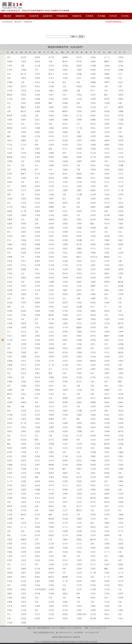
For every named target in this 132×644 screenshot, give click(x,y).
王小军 (65, 535)
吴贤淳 (65, 303)
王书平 (93, 211)
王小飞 (65, 527)
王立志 (51, 531)
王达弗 (121, 319)
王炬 (37, 140)
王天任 (24, 265)
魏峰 (120, 382)
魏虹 (78, 419)
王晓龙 (93, 319)
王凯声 (93, 481)
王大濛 (37, 66)
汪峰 (37, 510)
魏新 (50, 103)
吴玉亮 (24, 373)
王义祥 (79, 456)
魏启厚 (51, 519)
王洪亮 (65, 427)
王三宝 (65, 485)
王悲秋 (24, 382)
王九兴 (24, 332)
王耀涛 (93, 490)
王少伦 (51, 78)
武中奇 (79, 61)
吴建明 (79, 249)
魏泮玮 (51, 569)
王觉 (64, 419)
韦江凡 (79, 57)
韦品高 (79, 211)
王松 (9, 564)
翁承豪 (121, 286)
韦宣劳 (107, 436)
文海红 (24, 103)
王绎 (106, 91)
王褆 (78, 602)
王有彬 (93, 585)
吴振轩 (107, 494)
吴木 (37, 319)
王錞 (9, 348)
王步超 (37, 340)
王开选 (24, 91)
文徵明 (93, 132)
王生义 (37, 498)
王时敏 (24, 386)
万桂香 (24, 327)
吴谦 (120, 128)
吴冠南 (65, 66)
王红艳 (24, 618)
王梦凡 (93, 556)
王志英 (65, 307)
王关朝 (24, 452)
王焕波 (10, 552)
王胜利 (121, 178)
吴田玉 (79, 290)
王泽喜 (10, 91)
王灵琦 (93, 406)
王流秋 (79, 618)
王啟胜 (37, 249)
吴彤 (37, 610)
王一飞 (107, 57)
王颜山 (37, 556)
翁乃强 (24, 440)
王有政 (93, 57)
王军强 (37, 236)
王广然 (79, 116)
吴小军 (37, 535)
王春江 (10, 527)
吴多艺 (37, 406)
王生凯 (24, 415)
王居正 (24, 394)
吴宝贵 (51, 307)
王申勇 (37, 265)
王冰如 (51, 240)
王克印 (10, 286)
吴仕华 (24, 86)
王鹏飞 (37, 373)
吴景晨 (121, 598)
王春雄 (93, 170)
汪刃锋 (65, 265)
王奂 (23, 219)
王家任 (10, 610)
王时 (37, 564)
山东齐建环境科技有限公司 (68, 642)
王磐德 (51, 377)
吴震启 (65, 618)
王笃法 (37, 327)
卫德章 (93, 282)
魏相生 (65, 111)
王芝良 (37, 365)
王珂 (37, 70)
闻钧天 (121, 585)
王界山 (65, 253)
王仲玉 (51, 394)
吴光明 (51, 224)
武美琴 (51, 573)
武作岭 (51, 132)
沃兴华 (107, 585)
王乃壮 (10, 145)
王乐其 (93, 440)
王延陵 (37, 311)
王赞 (23, 66)
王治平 (93, 506)
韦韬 (64, 569)
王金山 (121, 618)
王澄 (106, 539)
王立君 (121, 494)
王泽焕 (79, 344)
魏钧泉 (121, 282)
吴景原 (24, 323)
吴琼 (106, 519)
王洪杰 (24, 477)
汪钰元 (37, 423)
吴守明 (121, 116)
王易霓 (10, 598)
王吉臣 (37, 560)
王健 (78, 91)
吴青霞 (24, 186)
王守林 (37, 361)
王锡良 (107, 170)
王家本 (51, 257)
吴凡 (64, 199)
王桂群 (37, 232)
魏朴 (50, 515)
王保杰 (51, 145)
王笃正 (51, 502)
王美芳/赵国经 (40, 589)
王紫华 (65, 494)
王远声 (37, 107)
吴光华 (79, 273)
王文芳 (65, 136)
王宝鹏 (79, 411)
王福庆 (93, 569)
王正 (37, 436)
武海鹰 (10, 257)
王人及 (51, 232)
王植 (120, 602)
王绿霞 (37, 344)
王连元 (10, 357)
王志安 (51, 556)
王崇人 (93, 178)
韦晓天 (51, 506)
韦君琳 (121, 219)
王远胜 (10, 215)
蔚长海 (107, 502)
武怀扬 (37, 103)
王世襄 (107, 357)
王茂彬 (65, 261)
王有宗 (121, 361)
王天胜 (37, 136)
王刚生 (24, 502)
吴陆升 (79, 282)
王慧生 (24, 78)
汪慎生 (65, 219)
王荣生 (79, 610)
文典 (37, 506)
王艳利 (65, 99)
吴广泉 (51, 57)
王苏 (106, 298)
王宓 (50, 170)
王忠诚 (37, 444)
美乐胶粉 (54, 642)
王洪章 (93, 95)
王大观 (10, 340)
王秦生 (24, 236)
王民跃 (24, 95)
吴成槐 (10, 361)
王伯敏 (51, 194)
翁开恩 (121, 269)
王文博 (79, 490)
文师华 (24, 606)
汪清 (120, 132)
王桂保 (79, 361)
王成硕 (37, 128)
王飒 (9, 132)
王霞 (120, 535)
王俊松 (107, 124)
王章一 (24, 298)
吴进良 (93, 116)
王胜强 (79, 494)
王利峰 (93, 145)
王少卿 (93, 194)
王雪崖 (107, 319)
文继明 (65, 232)
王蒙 (78, 386)
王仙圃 (79, 307)
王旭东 (79, 373)
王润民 (10, 352)
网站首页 (18, 22)
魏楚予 (107, 336)
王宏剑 (51, 136)
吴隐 (9, 398)
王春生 (79, 269)
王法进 (24, 544)
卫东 (23, 377)
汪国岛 (65, 107)
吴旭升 (10, 461)
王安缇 (65, 415)
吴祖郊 (121, 477)
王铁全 (37, 207)
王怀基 (107, 278)
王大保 (107, 261)
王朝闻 (51, 165)
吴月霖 (51, 602)
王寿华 (93, 485)
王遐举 (79, 70)
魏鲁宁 (24, 174)
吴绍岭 (121, 564)
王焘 (23, 282)
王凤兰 (51, 95)
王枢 (9, 78)
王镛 (50, 61)
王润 (9, 74)
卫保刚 (37, 419)
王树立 (24, 369)
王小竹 (65, 369)
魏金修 (10, 157)
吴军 (78, 440)
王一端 (79, 128)
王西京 (37, 386)
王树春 (93, 61)
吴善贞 (121, 95)
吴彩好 (107, 402)
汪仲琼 (93, 186)
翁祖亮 (107, 311)
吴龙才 (65, 174)
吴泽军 (10, 452)
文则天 (24, 99)
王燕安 (121, 290)
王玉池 (121, 157)
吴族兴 (79, 402)
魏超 (9, 444)
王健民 (93, 298)
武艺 (9, 57)
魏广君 (24, 74)
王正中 (51, 190)
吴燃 (92, 174)
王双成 (24, 498)
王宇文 (79, 323)
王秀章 (24, 431)
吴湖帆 (121, 70)
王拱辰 (24, 61)
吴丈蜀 (10, 606)
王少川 (37, 523)
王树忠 (65, 70)
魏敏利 (24, 539)
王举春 (10, 323)
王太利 (37, 515)
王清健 (79, 340)
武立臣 (10, 456)
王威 (120, 278)
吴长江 (121, 82)
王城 (92, 448)
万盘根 (24, 215)
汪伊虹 (79, 303)
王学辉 (121, 194)
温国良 (10, 211)
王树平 (37, 465)
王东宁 (107, 394)
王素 (92, 602)
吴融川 (121, 402)
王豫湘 (51, 348)
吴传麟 (79, 240)
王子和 (65, 327)
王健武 (65, 170)
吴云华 (121, 203)
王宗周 (93, 477)
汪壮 (106, 556)
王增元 (10, 174)
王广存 (121, 573)
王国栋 (107, 244)
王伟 (9, 203)
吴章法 (93, 165)
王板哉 (121, 228)
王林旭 (107, 581)
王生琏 (65, 165)
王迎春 (10, 327)
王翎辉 (10, 382)
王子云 (107, 182)
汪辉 (9, 502)
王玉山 (51, 332)
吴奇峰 (37, 228)
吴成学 (24, 461)
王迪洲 (37, 606)
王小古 (93, 249)
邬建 (9, 406)
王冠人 (121, 377)
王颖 (78, 170)
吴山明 (24, 57)
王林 (78, 165)
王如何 (107, 174)
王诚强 (79, 415)
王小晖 (65, 523)
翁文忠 (121, 340)
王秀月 (24, 548)
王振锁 (107, 178)
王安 (120, 249)
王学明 (24, 303)
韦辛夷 (51, 523)
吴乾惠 (107, 236)
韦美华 (10, 448)
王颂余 (37, 199)
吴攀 (9, 194)
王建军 (65, 411)
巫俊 (37, 145)
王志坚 (121, 253)
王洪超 (65, 519)
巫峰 (106, 211)
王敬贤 (121, 419)
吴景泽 (107, 219)
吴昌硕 (93, 70)
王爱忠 (24, 207)
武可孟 (24, 465)
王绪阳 (79, 332)
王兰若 (79, 265)
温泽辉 (65, 398)
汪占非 (37, 203)
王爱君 (24, 419)
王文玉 (10, 149)
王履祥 (79, 319)
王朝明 (79, 253)
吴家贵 (107, 157)
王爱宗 (10, 539)
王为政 (121, 66)
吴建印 (121, 99)
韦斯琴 (107, 82)
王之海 (24, 348)
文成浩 (65, 431)
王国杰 (24, 444)
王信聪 (24, 116)
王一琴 (107, 577)
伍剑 (106, 598)
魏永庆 (24, 515)
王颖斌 (79, 519)
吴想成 (37, 481)
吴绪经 (65, 132)
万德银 (65, 120)
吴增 (50, 552)
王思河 (107, 461)
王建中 (51, 390)
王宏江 (37, 120)
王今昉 (24, 510)
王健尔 (121, 610)
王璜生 (51, 323)
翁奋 (9, 411)
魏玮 (78, 594)
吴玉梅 (10, 303)
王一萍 (10, 481)
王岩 (120, 307)
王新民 (65, 91)
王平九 (37, 461)
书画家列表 (28, 22)
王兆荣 (51, 382)
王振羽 (121, 427)
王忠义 (93, 261)
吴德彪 (65, 402)
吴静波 (107, 282)
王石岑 (51, 261)
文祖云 (93, 128)
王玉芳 (37, 415)
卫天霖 (65, 436)
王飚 (120, 261)
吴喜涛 (51, 402)
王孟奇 (51, 70)
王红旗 (65, 465)
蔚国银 (24, 170)
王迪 (9, 165)
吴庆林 (37, 57)
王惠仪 (37, 431)
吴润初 (24, 585)
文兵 (106, 344)
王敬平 (37, 149)
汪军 (78, 556)
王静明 (65, 390)
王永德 (51, 215)
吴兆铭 (65, 140)
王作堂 (121, 91)
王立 (50, 369)
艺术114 (38, 642)
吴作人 (37, 124)
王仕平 (65, 544)
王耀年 (121, 577)
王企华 (121, 186)
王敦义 (79, 552)
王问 (64, 394)
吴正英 (10, 369)
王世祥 (93, 327)
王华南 (51, 344)
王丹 (9, 614)
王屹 (64, 452)
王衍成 (51, 186)
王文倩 (51, 269)
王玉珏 (121, 153)
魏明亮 (121, 107)
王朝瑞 (24, 240)
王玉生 (37, 502)
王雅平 (51, 211)
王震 (50, 539)
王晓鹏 (37, 490)
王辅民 (79, 161)
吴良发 (65, 377)
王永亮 (79, 573)
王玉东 (93, 519)
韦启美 (121, 140)
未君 (120, 606)
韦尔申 (107, 618)
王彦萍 (24, 602)
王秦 (37, 116)
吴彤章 (51, 352)
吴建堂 (107, 74)
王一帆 (121, 190)
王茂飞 (93, 560)
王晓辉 (10, 61)
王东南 (37, 95)
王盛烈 (24, 294)
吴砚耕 (51, 219)
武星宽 (10, 589)
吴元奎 (65, 352)
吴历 (106, 382)
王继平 (107, 373)
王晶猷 (79, 228)
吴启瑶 (65, 145)
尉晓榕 (65, 57)
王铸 (120, 552)
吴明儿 (107, 614)
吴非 (23, 319)
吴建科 (93, 207)
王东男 (107, 440)
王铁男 (24, 448)
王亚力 (37, 448)
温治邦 (121, 398)
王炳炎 (65, 215)
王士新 (51, 544)
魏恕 (50, 373)
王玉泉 (79, 286)
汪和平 (107, 477)
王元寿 (10, 515)
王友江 (24, 261)
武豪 (37, 477)
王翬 (78, 132)
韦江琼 (107, 224)
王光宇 (10, 278)
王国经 (107, 332)
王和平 (37, 298)
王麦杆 (24, 232)
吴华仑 (24, 365)
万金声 (65, 444)
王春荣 (65, 315)
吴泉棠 (121, 544)
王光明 (107, 132)
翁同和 (79, 66)
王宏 (23, 182)
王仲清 (51, 278)
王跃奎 (93, 365)
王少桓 (24, 535)
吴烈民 (65, 236)
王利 (9, 298)
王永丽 (107, 103)
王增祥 (24, 132)
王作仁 (93, 344)
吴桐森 (107, 207)
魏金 (64, 589)
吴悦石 (93, 527)
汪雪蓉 (24, 344)
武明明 (51, 157)
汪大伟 (121, 506)
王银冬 (93, 161)
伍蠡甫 (51, 207)
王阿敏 (79, 74)
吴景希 (65, 332)
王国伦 (10, 153)
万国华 (51, 203)
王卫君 (37, 569)
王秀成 (93, 340)
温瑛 (106, 294)
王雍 (9, 111)
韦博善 (65, 490)
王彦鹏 (51, 444)
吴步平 (107, 456)
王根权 (93, 456)
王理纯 (10, 86)
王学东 (93, 352)
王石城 (10, 273)
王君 (9, 107)
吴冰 (64, 82)
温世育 (10, 506)
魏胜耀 (65, 577)
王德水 (121, 456)
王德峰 (93, 461)
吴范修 (79, 465)
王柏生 (121, 224)
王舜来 (10, 120)
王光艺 (93, 494)
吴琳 (64, 498)
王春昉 (37, 548)
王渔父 (107, 199)
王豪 (120, 103)
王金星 (93, 236)
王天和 (93, 377)
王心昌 (107, 602)
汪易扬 (24, 70)
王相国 (37, 527)
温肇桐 (79, 178)
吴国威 (37, 244)
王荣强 (10, 377)
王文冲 (107, 348)
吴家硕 (37, 390)
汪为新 (37, 531)
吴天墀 (107, 215)
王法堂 (51, 253)
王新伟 (121, 569)
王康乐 (107, 253)
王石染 (24, 523)
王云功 (79, 502)
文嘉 (92, 386)
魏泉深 (51, 315)
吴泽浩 (37, 194)
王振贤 (65, 323)
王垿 (9, 585)
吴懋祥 (93, 286)
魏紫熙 (79, 327)
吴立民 (121, 498)
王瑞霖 (51, 120)
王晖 (37, 294)
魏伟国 (10, 128)
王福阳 (65, 423)
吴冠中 (24, 120)
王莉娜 (93, 452)
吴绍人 (107, 340)
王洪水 (79, 145)
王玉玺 (24, 203)
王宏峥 (51, 585)
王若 (50, 598)
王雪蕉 (37, 257)
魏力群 (93, 498)
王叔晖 (65, 269)
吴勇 (120, 490)
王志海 (79, 444)
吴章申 (121, 594)
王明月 (37, 307)
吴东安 (107, 610)
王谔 (92, 91)
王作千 (79, 315)
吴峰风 (24, 402)
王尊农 (37, 336)
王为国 (24, 610)
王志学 (107, 128)
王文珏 (51, 406)
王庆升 (121, 357)
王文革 (10, 494)
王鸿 (92, 240)
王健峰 (121, 556)
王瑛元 (10, 265)
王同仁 (65, 336)
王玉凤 (37, 394)
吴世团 (93, 465)
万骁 (9, 531)
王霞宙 (65, 224)
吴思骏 (10, 573)
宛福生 (37, 132)
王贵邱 (79, 606)
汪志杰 (51, 290)
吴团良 (121, 61)
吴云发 (79, 244)
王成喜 (37, 190)
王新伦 (37, 382)
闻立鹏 (93, 618)
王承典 (65, 78)
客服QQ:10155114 (67, 628)
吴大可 (51, 440)
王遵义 (65, 249)
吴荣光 (65, 348)
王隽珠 (65, 178)
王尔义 (37, 411)
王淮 (78, 215)
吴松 (64, 207)
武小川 (24, 436)
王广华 (121, 531)
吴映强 (10, 219)
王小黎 (51, 82)
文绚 (120, 311)
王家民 (121, 327)
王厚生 (93, 265)
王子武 (107, 190)
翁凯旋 (79, 174)
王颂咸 (93, 415)
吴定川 (79, 485)
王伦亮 (79, 498)
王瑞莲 (51, 415)
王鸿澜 (107, 78)
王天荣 (121, 315)
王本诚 (93, 357)
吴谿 (78, 199)
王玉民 (37, 544)
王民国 (93, 515)
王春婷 (51, 477)
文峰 (120, 448)
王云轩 (79, 589)
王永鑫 (121, 120)
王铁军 (121, 406)
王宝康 (79, 377)
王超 (64, 194)
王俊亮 (24, 336)
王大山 (107, 352)
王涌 (9, 178)
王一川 (107, 552)
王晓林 (65, 157)
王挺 (64, 506)
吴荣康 (107, 269)
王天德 (51, 265)
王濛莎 (93, 581)
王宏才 (24, 361)
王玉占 (121, 461)
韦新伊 (79, 336)
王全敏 (51, 111)
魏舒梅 (51, 465)
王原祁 (65, 382)
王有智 (107, 365)
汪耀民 (93, 369)
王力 (78, 124)
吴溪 (92, 348)
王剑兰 (107, 116)
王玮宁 (65, 502)
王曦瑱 (51, 510)
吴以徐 (37, 485)
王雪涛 (121, 57)
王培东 (93, 332)
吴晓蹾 (93, 402)
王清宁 (65, 406)
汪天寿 (107, 465)
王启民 (10, 199)
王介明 (10, 207)
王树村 (79, 136)
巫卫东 (79, 382)
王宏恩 (79, 481)
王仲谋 (51, 303)
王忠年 (24, 340)
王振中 (51, 236)
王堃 (9, 170)
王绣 (23, 165)
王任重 (93, 589)
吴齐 (9, 232)
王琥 (37, 323)
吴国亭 (10, 269)
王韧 (37, 269)
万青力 (79, 365)
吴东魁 (24, 224)
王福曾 (24, 178)
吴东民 (79, 581)
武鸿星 (10, 498)
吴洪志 (79, 461)
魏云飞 (51, 74)
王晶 (64, 86)
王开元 (107, 153)
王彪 (37, 178)
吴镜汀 (121, 240)
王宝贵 (65, 228)
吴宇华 (51, 485)
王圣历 (121, 523)
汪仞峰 (93, 610)
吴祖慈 (121, 170)
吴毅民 (10, 594)
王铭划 (51, 128)
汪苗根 (37, 315)
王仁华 (107, 203)
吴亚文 (24, 577)
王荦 (78, 394)
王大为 (51, 182)
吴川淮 (51, 498)
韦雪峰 (79, 157)
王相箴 (79, 149)
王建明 (24, 569)
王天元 (10, 477)
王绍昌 (24, 481)
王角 (37, 332)
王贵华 (93, 215)
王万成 (93, 614)
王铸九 (79, 219)
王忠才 (37, 369)
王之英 (24, 145)
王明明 (79, 120)
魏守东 (121, 323)
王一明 (51, 365)
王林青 (51, 107)
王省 (78, 406)
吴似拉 (93, 427)
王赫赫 (93, 82)
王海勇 (51, 594)
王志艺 (93, 269)
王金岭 (51, 174)
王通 (9, 618)
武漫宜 (65, 319)
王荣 (23, 149)
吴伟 (9, 386)
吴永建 (121, 444)
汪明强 (24, 456)
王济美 (65, 286)
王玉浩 (79, 577)
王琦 (106, 161)
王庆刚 (37, 456)
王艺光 (65, 186)
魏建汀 (107, 61)
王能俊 (107, 490)
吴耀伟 (24, 140)
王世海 (79, 107)
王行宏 (93, 552)
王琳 (37, 602)
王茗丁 (107, 506)
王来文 (24, 598)
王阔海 (93, 244)
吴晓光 (65, 594)
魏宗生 (10, 394)
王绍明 (24, 552)
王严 (64, 573)
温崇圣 (65, 128)
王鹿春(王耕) (81, 614)
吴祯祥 (37, 261)
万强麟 (121, 165)
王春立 (65, 257)
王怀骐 (65, 240)
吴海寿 (107, 140)
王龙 (106, 232)
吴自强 (79, 278)
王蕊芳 (10, 548)
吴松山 (65, 124)
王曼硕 (37, 153)
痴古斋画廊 (93, 642)
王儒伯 (51, 427)
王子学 (51, 298)
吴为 (92, 307)
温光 (92, 523)
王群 (92, 290)
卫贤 (92, 390)
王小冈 (79, 436)
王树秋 (107, 523)
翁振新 (93, 190)
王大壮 (121, 174)
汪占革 (121, 527)
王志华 (24, 560)
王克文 (93, 594)
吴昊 (120, 614)
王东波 (37, 585)
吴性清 (37, 253)
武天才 (93, 398)
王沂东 (79, 153)
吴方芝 (79, 448)
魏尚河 (79, 510)
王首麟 (51, 282)
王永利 (65, 74)
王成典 (93, 74)
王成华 (107, 564)
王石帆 (51, 311)
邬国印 (121, 369)
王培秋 (65, 481)
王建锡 (121, 515)
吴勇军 (10, 577)
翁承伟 (107, 99)
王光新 (37, 91)
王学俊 (93, 182)
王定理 (93, 136)
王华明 (51, 494)
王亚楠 (51, 581)
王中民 (107, 120)
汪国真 (51, 527)
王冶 (106, 286)
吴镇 (106, 386)
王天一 (121, 74)
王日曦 (10, 415)
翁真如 (79, 539)
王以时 (107, 265)
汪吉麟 (93, 66)
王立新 (107, 589)
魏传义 (79, 257)
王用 (9, 569)
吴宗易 (37, 594)
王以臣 (10, 315)
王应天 (24, 157)
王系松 (37, 157)
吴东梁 (121, 423)
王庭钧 (121, 481)
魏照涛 (93, 361)
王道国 (51, 589)
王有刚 (107, 544)
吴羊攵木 (94, 257)
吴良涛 (37, 552)
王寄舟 (121, 273)
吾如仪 (65, 203)
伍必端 (10, 290)
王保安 (79, 186)
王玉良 (51, 294)
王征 (120, 303)
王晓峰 (121, 111)
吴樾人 (107, 290)
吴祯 (106, 186)
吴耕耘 (93, 140)
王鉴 (92, 382)
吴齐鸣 (65, 606)
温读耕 (121, 244)
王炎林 (93, 203)
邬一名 (51, 490)
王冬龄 (65, 552)
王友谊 (79, 560)
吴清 (9, 436)
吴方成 (107, 70)
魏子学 (51, 618)
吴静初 (65, 294)
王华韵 (24, 494)
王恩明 (51, 456)
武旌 (120, 473)
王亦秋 (107, 165)
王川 (120, 257)
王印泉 (51, 161)
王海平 (79, 398)
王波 (64, 386)
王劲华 (79, 569)
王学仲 (51, 66)
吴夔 (9, 307)
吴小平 (79, 506)
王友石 (24, 228)
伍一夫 (24, 527)
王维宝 (51, 340)
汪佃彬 (24, 623)
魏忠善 (121, 352)
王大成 (93, 107)
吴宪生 (51, 327)
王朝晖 (51, 548)
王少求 (107, 510)
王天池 (107, 323)
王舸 (9, 344)
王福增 (121, 215)
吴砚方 (107, 498)
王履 (92, 394)
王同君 (10, 544)
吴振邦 (24, 278)
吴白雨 (24, 506)
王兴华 (10, 70)
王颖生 (65, 290)
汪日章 (24, 153)
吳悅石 (24, 589)
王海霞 (93, 99)
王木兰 (10, 336)
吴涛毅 (51, 228)
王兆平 (65, 361)
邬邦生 (51, 535)
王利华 (24, 286)
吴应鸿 (51, 481)
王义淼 (65, 365)
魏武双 (10, 116)
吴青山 (37, 86)
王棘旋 (10, 244)
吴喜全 (24, 485)
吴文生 (121, 149)
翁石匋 (93, 124)
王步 (23, 161)
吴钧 (23, 519)
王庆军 (51, 336)
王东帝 (10, 66)
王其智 (37, 348)
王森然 (10, 224)
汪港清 (79, 357)
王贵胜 (121, 373)
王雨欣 (51, 452)
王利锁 (10, 82)
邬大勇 (121, 440)
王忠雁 (79, 531)
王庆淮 (65, 282)
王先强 (121, 436)
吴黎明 (37, 211)
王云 (106, 107)
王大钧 (51, 249)
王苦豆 (10, 560)
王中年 (65, 560)
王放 (78, 452)
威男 (50, 149)
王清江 (10, 124)
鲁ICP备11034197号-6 (64, 633)
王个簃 (93, 157)
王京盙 (51, 614)
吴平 (37, 170)
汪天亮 (79, 548)
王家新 (37, 78)
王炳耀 (65, 531)
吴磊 (106, 228)
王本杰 (93, 531)
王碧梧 (37, 161)
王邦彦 (10, 311)
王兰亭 (51, 361)
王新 (106, 86)
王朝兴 (10, 490)
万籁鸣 (107, 240)
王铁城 (65, 161)
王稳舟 (37, 573)
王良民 (107, 594)
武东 (37, 402)
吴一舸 (51, 319)
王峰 (120, 86)
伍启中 (93, 232)
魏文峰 (107, 444)
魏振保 (107, 257)
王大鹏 (79, 194)
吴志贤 (65, 515)
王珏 (9, 103)
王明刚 (107, 431)
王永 (23, 273)
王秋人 (121, 386)
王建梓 (65, 190)
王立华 (93, 535)
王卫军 (79, 585)
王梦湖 (65, 116)
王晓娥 (10, 465)
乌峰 (64, 556)
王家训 (107, 136)
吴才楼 (107, 406)
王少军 (37, 174)
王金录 (24, 128)
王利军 (37, 618)
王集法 (107, 369)
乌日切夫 (122, 161)
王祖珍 (65, 182)
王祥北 (37, 82)
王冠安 (107, 194)
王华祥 (121, 145)
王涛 (23, 82)
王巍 (78, 598)
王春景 (93, 111)
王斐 (50, 398)
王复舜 (24, 352)
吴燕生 (107, 415)
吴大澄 (121, 581)
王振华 (37, 186)
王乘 (64, 373)
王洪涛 (37, 282)
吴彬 (23, 390)
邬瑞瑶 (107, 448)
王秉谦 (10, 365)
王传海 (10, 510)
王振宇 (79, 527)
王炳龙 (37, 61)
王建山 (51, 91)
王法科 (51, 560)
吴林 (50, 124)
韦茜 (106, 411)
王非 (64, 585)
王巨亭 (107, 361)
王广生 (121, 182)
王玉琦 (37, 290)
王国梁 (37, 99)
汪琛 (37, 398)
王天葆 (79, 182)
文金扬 (93, 444)
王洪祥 (79, 111)
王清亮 (10, 419)
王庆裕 (79, 311)
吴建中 (107, 273)
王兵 (23, 124)
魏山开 (24, 111)
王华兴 (37, 74)
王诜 (120, 390)
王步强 (10, 556)
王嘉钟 (37, 581)
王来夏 (121, 548)
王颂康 (10, 519)
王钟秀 (121, 294)
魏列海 (107, 398)
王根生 (24, 573)
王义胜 (107, 377)
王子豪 (65, 456)
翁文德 (10, 249)
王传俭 (93, 103)
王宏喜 (10, 261)
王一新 (65, 581)
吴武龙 (51, 178)
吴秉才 (65, 340)
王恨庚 (121, 502)
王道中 (10, 319)
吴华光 (93, 336)
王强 (64, 95)
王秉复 (10, 602)
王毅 (92, 544)
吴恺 (64, 153)
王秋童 (24, 614)
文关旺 (65, 357)
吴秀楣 (121, 344)
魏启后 (65, 61)
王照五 (93, 86)
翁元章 (93, 219)
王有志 (121, 265)
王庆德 (51, 564)
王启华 (79, 523)
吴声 (120, 560)
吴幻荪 (51, 244)
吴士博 (93, 411)
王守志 (37, 240)
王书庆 (10, 485)
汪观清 (107, 303)
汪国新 (65, 244)
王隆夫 (121, 136)
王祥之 (121, 539)
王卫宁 (24, 190)
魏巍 (106, 569)
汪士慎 (79, 390)
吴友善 (107, 111)
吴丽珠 (93, 311)
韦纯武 (79, 86)
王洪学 (24, 594)
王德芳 (107, 548)
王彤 (120, 232)
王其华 (107, 573)
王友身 (24, 411)
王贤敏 (10, 161)
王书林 (65, 311)
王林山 (24, 427)
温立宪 (37, 377)
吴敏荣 (37, 303)
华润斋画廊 (45, 642)
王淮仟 (51, 461)
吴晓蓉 (65, 440)
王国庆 (24, 136)
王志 (9, 373)
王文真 (51, 610)
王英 (120, 298)
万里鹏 (79, 431)
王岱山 (121, 415)
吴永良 (10, 282)
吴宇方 (10, 427)
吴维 (78, 103)
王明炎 (93, 606)
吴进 (106, 327)
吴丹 (106, 481)
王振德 (107, 66)
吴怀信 (51, 411)
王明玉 (107, 452)
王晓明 (93, 253)
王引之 (79, 232)
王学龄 (24, 315)
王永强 (79, 99)
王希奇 (121, 332)
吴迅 (78, 82)
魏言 (106, 95)
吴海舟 (37, 577)
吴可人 (37, 182)
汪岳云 (65, 211)
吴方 (120, 510)
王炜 (23, 194)
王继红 (65, 602)
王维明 (93, 548)
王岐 (37, 224)
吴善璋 (107, 535)
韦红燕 (65, 273)
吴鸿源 (79, 535)
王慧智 (24, 199)
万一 (106, 307)
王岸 (37, 452)
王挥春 (93, 278)
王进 (120, 78)
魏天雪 (93, 539)
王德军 (24, 490)
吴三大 (93, 564)
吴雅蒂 (51, 419)
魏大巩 (121, 431)
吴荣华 (79, 348)
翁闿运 (65, 614)
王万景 (37, 286)
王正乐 (65, 448)
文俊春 (37, 111)
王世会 (79, 95)
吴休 (78, 207)
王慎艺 (10, 431)
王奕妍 (51, 99)
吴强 (23, 531)
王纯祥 (79, 224)
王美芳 (79, 140)
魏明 (9, 136)
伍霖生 (79, 294)
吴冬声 (79, 369)
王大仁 (79, 78)
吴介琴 (51, 140)
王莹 (120, 365)
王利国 (37, 427)
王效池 (10, 236)
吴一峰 (24, 211)
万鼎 (37, 598)
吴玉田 (10, 228)
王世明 (10, 190)
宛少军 (79, 477)
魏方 (37, 352)
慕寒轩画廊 (84, 642)
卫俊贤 (24, 244)
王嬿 (9, 440)
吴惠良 (121, 519)
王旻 (92, 510)
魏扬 (92, 224)
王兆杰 (51, 423)
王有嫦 (93, 436)
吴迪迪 (107, 419)
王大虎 (93, 153)
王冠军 (93, 78)
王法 (64, 298)
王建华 (51, 116)
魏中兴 (51, 577)
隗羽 (37, 440)
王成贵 (51, 606)
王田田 (93, 419)
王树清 (65, 278)
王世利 (79, 564)
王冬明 (37, 215)
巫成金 (93, 303)
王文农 (107, 249)
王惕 (78, 298)
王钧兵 (37, 273)
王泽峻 (51, 86)
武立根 (121, 394)
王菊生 (10, 182)
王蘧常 (65, 539)
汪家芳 (51, 286)
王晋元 (121, 236)
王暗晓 (93, 228)
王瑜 (50, 448)
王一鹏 (93, 573)
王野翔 (51, 357)
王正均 (93, 273)
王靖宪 (93, 199)
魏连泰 (10, 95)
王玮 (23, 257)
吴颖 (23, 406)
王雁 (37, 219)
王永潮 (107, 515)
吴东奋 (24, 311)
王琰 (37, 519)
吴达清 (121, 411)
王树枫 (24, 357)
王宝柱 (107, 149)
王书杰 (65, 610)
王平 (37, 165)
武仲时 (65, 461)
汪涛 (120, 199)
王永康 (107, 423)
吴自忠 (24, 249)
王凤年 (37, 357)
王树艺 (51, 199)
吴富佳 (93, 423)
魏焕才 (24, 107)
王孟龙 (79, 261)
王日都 (10, 99)
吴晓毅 (107, 390)
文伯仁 (51, 386)
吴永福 (121, 124)
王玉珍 (51, 273)
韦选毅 (65, 103)
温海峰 (24, 269)
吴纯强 (93, 315)
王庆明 (10, 294)
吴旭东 (121, 211)
